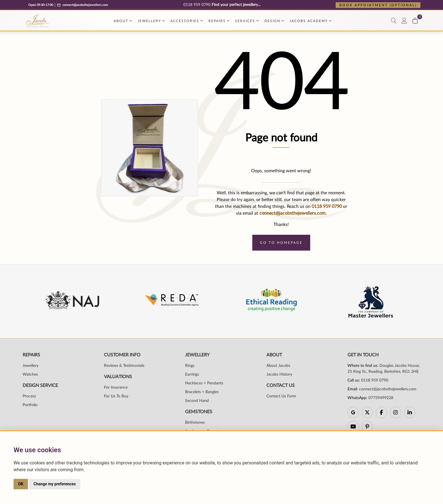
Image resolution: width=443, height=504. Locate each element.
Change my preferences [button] (55, 484)
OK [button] (21, 484)
